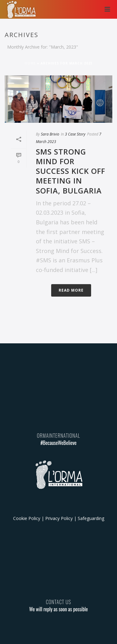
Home (30, 63)
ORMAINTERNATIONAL (58, 436)
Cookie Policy (27, 518)
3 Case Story (75, 134)
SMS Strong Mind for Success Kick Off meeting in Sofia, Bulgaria (71, 171)
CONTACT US (58, 602)
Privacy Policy (59, 518)
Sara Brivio (50, 134)
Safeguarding (91, 518)
